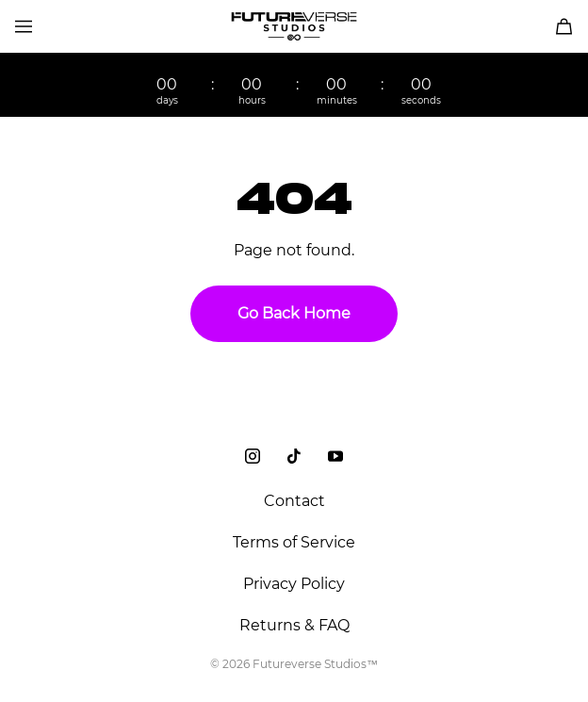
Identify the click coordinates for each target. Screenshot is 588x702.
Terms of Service (294, 542)
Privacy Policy (294, 584)
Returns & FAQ (294, 625)
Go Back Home (294, 313)
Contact (294, 501)
